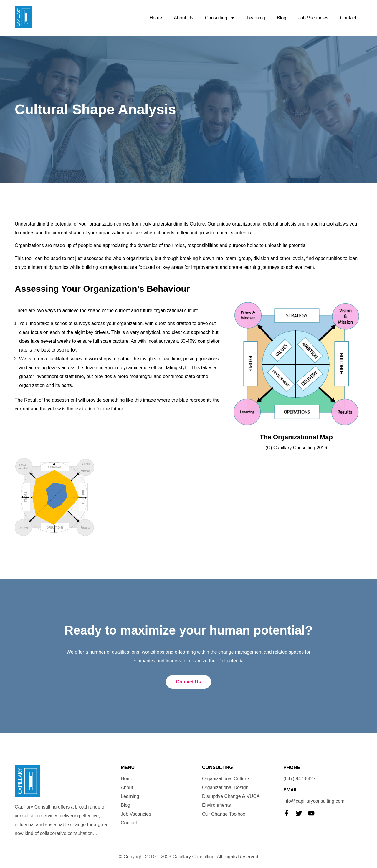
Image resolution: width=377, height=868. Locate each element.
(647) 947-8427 (299, 779)
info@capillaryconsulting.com (314, 801)
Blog (282, 18)
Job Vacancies (313, 18)
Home (156, 18)
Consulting (220, 18)
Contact (348, 18)
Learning (256, 18)
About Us (183, 18)
